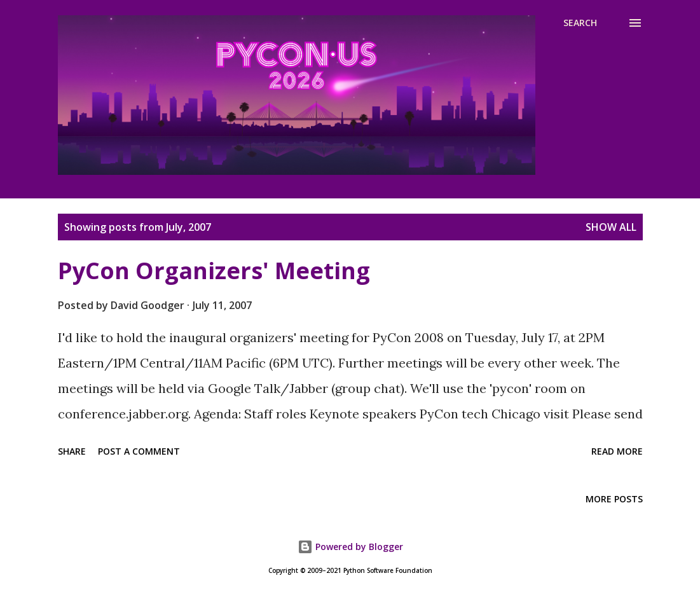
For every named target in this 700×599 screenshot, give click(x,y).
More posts (614, 499)
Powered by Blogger (350, 547)
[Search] (580, 23)
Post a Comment (139, 451)
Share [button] (72, 451)
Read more (617, 451)
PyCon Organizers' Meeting (214, 271)
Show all (611, 227)
